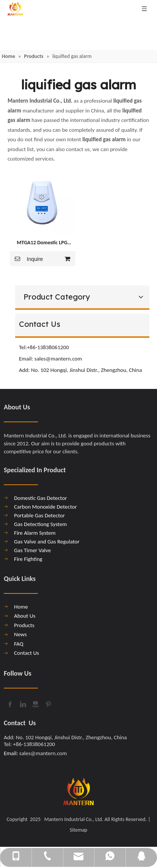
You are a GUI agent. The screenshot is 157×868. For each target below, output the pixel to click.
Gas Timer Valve (32, 550)
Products (24, 625)
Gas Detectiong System (40, 524)
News (20, 634)
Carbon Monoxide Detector (46, 507)
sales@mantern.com (59, 359)
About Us (25, 616)
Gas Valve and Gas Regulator (47, 542)
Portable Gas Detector (39, 515)
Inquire (26, 259)
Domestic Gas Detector (41, 498)
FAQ (19, 644)
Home (21, 607)
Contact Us (27, 653)
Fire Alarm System (35, 533)
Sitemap (78, 830)
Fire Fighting (28, 559)
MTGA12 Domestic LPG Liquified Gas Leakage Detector (42, 243)
